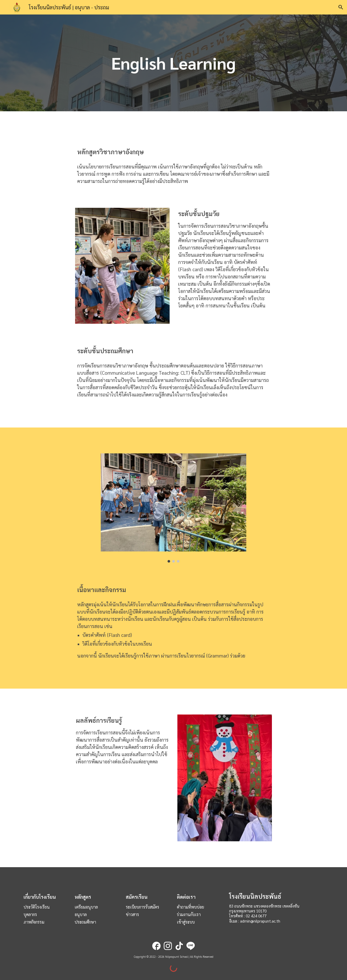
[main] (173, 63)
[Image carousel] (173, 508)
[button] (341, 7)
